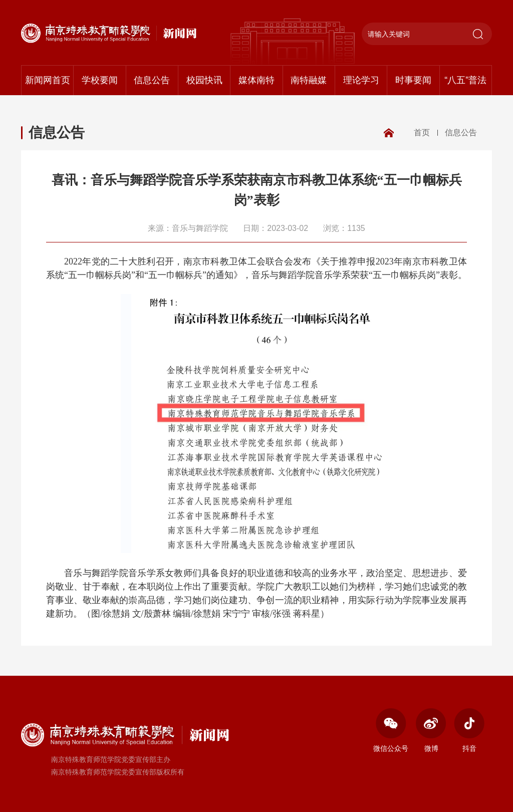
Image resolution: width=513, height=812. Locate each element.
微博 (431, 730)
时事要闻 (413, 80)
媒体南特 (256, 80)
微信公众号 (391, 730)
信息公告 (152, 80)
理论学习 (361, 80)
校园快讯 (204, 80)
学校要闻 (100, 80)
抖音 (469, 730)
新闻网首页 (48, 80)
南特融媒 (309, 80)
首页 (422, 132)
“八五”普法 (465, 80)
